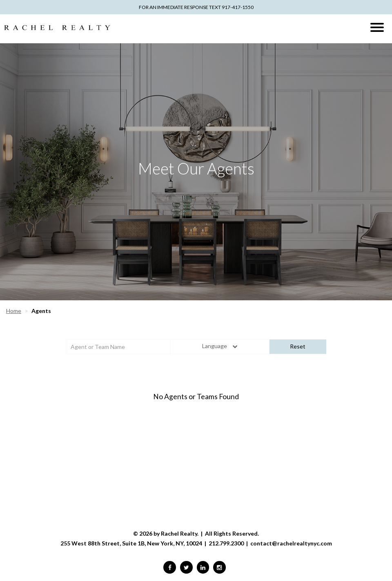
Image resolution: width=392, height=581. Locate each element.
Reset (298, 346)
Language (219, 346)
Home (14, 311)
